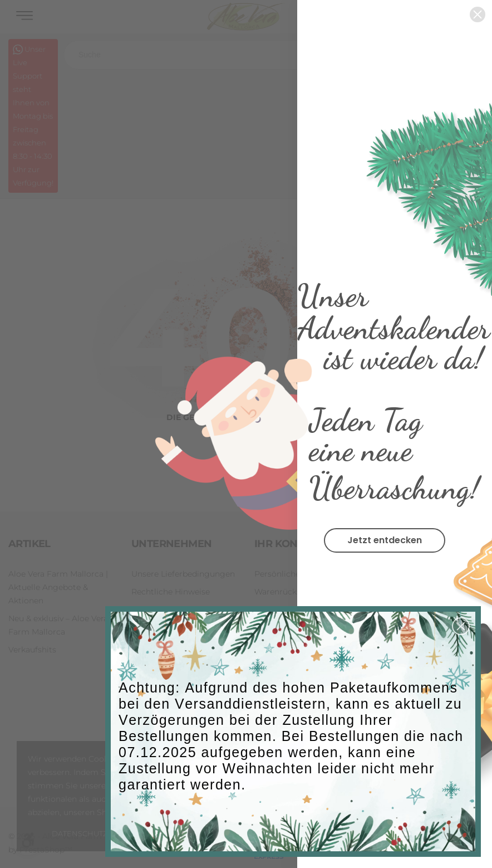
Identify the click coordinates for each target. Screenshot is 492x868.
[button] (461, 626)
